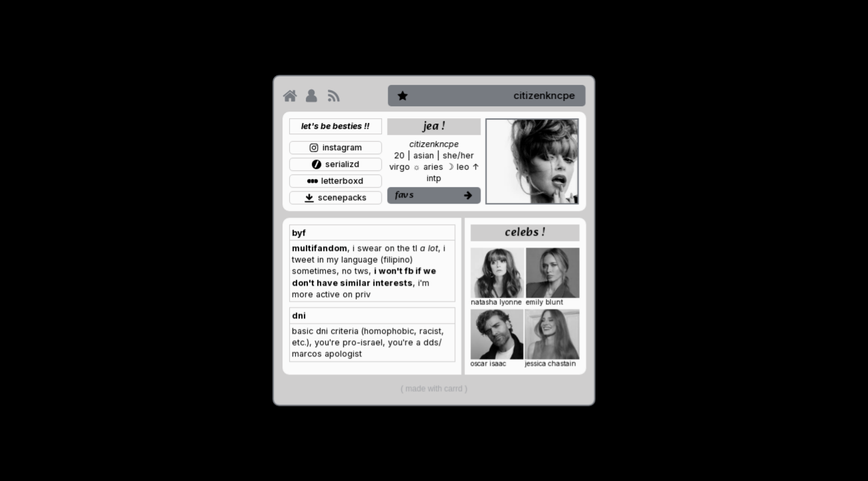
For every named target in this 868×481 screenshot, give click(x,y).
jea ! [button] (434, 127)
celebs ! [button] (525, 233)
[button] (290, 96)
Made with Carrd (434, 388)
